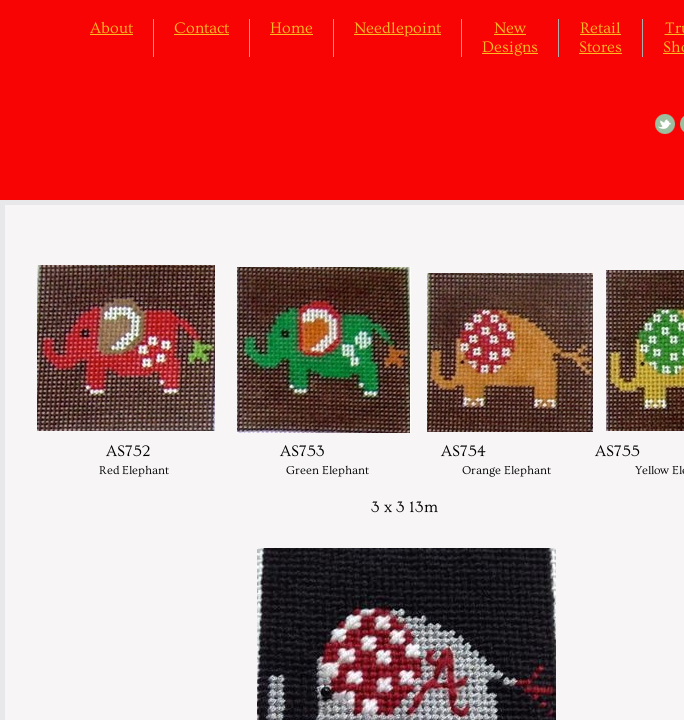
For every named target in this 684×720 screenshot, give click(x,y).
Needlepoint (397, 28)
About (111, 28)
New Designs (510, 37)
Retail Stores (600, 37)
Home (291, 28)
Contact (201, 28)
